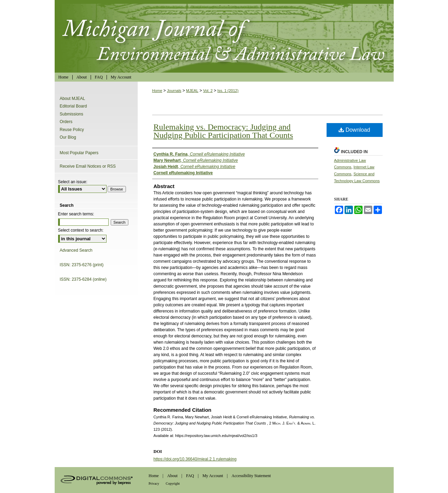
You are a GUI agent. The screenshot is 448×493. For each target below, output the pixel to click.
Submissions (72, 114)
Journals (174, 91)
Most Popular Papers (79, 153)
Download (354, 130)
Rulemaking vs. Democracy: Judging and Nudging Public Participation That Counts (223, 131)
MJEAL (192, 91)
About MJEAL (72, 99)
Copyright (173, 483)
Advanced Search (76, 250)
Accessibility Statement (251, 476)
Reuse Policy (72, 130)
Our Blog (68, 137)
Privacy (154, 483)
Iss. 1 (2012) (228, 91)
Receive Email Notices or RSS (88, 166)
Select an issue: (73, 182)
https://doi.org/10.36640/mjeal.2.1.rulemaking (195, 459)
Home (157, 91)
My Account (213, 476)
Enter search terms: (76, 214)
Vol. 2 (208, 91)
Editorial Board (74, 106)
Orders (66, 122)
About (172, 476)
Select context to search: (81, 230)
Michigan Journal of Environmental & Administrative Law (224, 36)
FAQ (190, 476)
